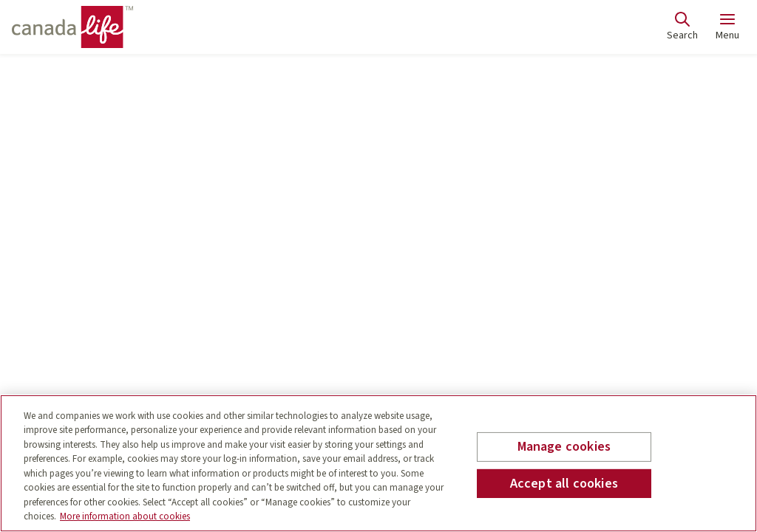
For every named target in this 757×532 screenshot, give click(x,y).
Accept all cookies (564, 483)
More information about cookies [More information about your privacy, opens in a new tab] (125, 516)
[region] (378, 463)
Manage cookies (564, 447)
